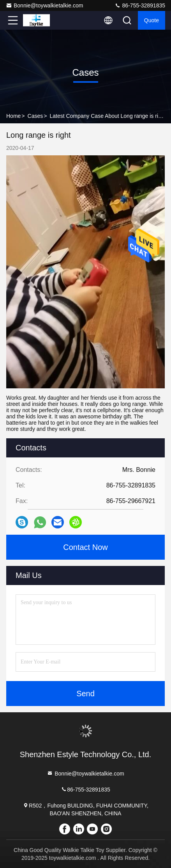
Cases (35, 116)
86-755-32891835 (140, 5)
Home (13, 116)
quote (152, 20)
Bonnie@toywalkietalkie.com (44, 5)
